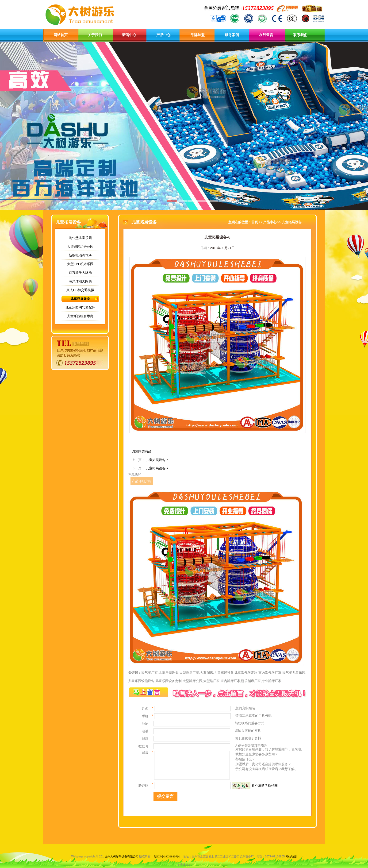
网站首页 (61, 35)
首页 (255, 222)
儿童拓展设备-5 (157, 460)
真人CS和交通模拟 (80, 290)
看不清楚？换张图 (264, 785)
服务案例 (232, 35)
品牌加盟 (198, 35)
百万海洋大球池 (80, 273)
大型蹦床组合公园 (80, 247)
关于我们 (95, 35)
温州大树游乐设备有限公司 (122, 856)
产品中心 (163, 35)
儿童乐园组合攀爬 (80, 316)
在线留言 (266, 35)
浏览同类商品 (142, 451)
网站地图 (291, 856)
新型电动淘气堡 (80, 255)
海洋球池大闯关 (80, 281)
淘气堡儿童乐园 (80, 238)
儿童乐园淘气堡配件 (80, 307)
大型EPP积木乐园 (80, 264)
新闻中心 (129, 35)
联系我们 (300, 35)
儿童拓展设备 (80, 299)
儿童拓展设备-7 (157, 468)
